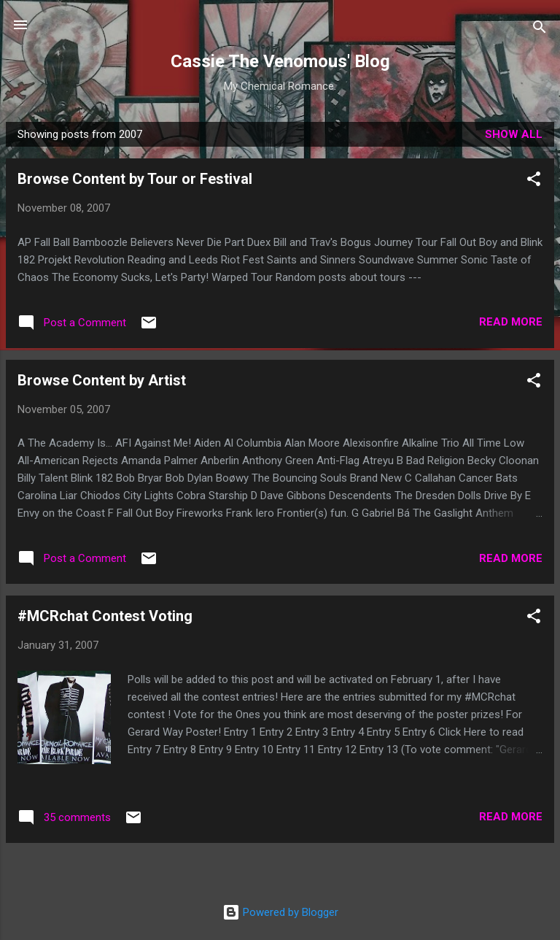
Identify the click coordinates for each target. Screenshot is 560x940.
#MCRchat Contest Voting (105, 616)
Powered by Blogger (280, 912)
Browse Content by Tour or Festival (135, 179)
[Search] (540, 30)
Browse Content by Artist (102, 380)
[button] (534, 181)
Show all (514, 134)
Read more (511, 322)
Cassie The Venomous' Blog (280, 61)
